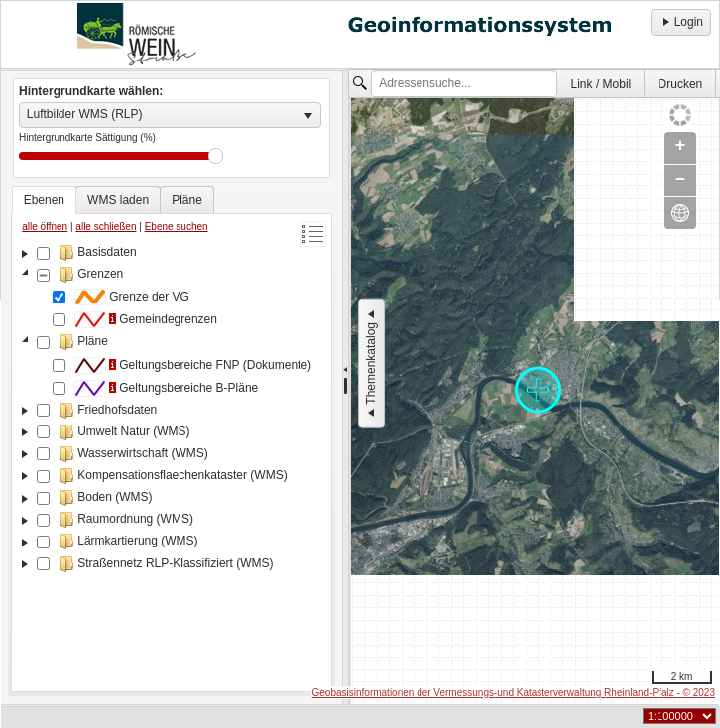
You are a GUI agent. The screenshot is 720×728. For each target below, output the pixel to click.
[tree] (172, 464)
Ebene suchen (177, 227)
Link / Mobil (601, 84)
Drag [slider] (216, 156)
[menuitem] (601, 84)
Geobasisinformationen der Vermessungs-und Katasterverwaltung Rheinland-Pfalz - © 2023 (514, 693)
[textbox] (464, 84)
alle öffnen (45, 227)
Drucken (681, 84)
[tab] (44, 200)
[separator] (346, 388)
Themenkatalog (371, 364)
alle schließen (106, 227)
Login (681, 22)
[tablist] (172, 439)
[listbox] (170, 115)
